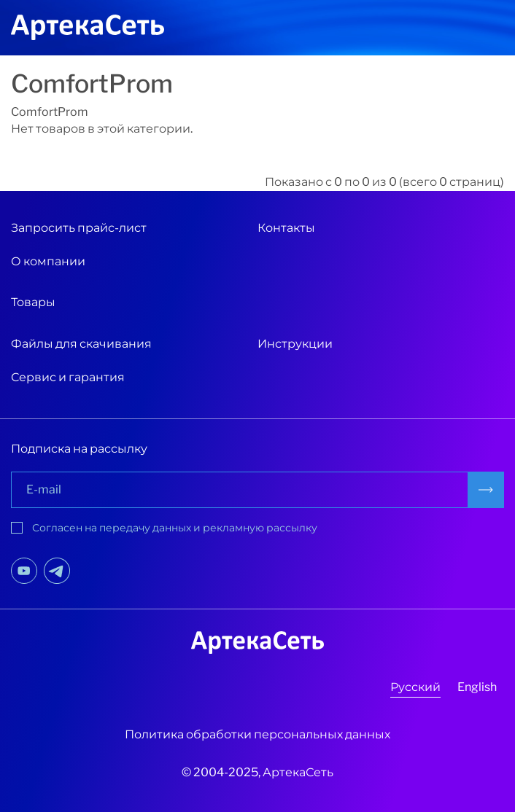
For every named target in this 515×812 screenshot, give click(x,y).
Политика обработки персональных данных (257, 734)
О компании (48, 261)
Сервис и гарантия (68, 377)
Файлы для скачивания (81, 344)
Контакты (286, 228)
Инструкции (295, 344)
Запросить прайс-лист (79, 228)
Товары (33, 302)
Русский (415, 687)
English (477, 687)
